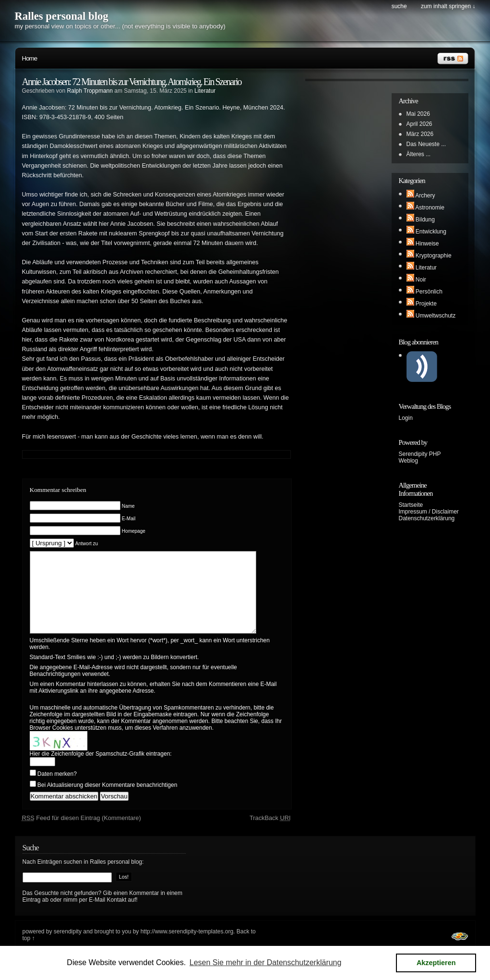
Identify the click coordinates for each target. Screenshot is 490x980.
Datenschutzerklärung (427, 518)
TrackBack (270, 832)
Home (30, 58)
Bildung (425, 220)
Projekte (426, 304)
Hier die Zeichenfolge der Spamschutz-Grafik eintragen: (101, 768)
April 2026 (419, 124)
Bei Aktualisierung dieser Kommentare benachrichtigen (108, 799)
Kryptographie (434, 256)
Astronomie (430, 208)
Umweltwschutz (436, 316)
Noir (421, 280)
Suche (399, 6)
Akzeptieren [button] (436, 963)
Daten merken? (57, 788)
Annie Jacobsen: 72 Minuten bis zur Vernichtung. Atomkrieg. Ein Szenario (132, 82)
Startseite (411, 505)
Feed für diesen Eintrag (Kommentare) (82, 832)
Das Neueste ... (426, 144)
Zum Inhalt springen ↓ (448, 6)
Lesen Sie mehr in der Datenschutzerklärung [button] (266, 962)
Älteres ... (419, 154)
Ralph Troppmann (90, 91)
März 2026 (420, 134)
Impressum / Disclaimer (429, 512)
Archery (425, 196)
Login (406, 418)
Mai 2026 (418, 114)
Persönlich (429, 292)
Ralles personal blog (62, 16)
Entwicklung (431, 232)
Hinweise (427, 244)
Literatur (205, 91)
